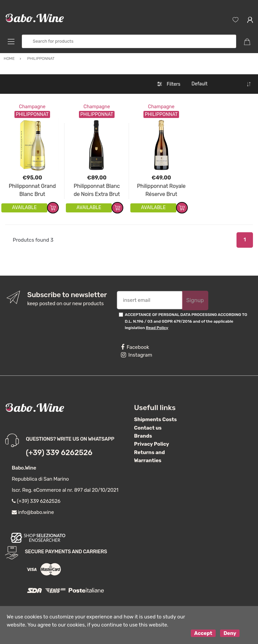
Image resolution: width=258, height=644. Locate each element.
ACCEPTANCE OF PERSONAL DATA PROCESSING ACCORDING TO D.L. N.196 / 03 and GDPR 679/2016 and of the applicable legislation (186, 321)
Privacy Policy (152, 444)
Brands (143, 436)
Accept (203, 633)
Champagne (32, 107)
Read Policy (157, 328)
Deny (230, 633)
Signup (195, 300)
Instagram (137, 355)
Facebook (135, 347)
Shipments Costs (155, 419)
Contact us (148, 428)
